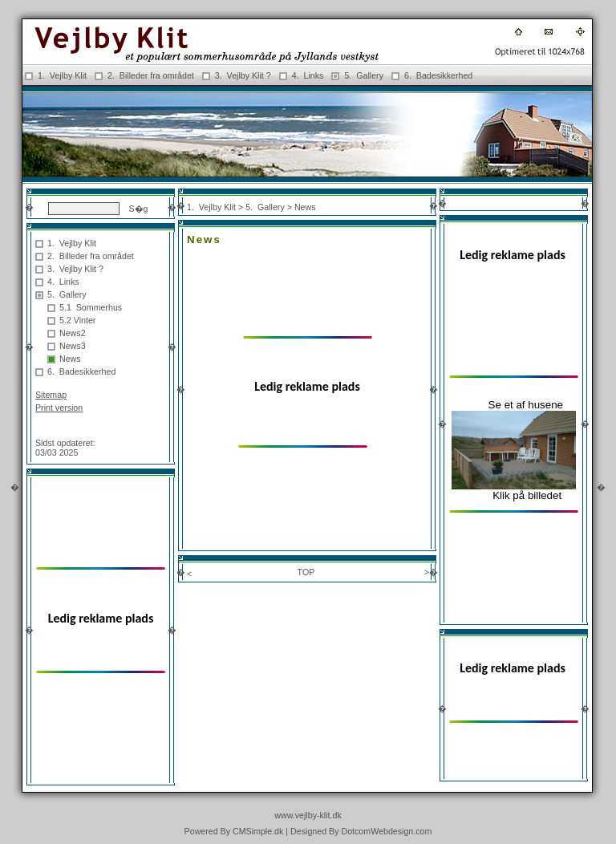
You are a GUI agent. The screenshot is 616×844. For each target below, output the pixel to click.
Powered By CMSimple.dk (234, 831)
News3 (73, 346)
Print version (59, 408)
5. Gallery (364, 75)
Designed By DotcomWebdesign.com (361, 831)
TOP (306, 572)
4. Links (308, 75)
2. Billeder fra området (151, 75)
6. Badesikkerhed (440, 75)
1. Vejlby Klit (62, 75)
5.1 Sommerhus (91, 307)
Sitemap (51, 395)
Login (46, 430)
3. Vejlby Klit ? (243, 75)
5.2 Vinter (77, 320)
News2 (73, 333)
